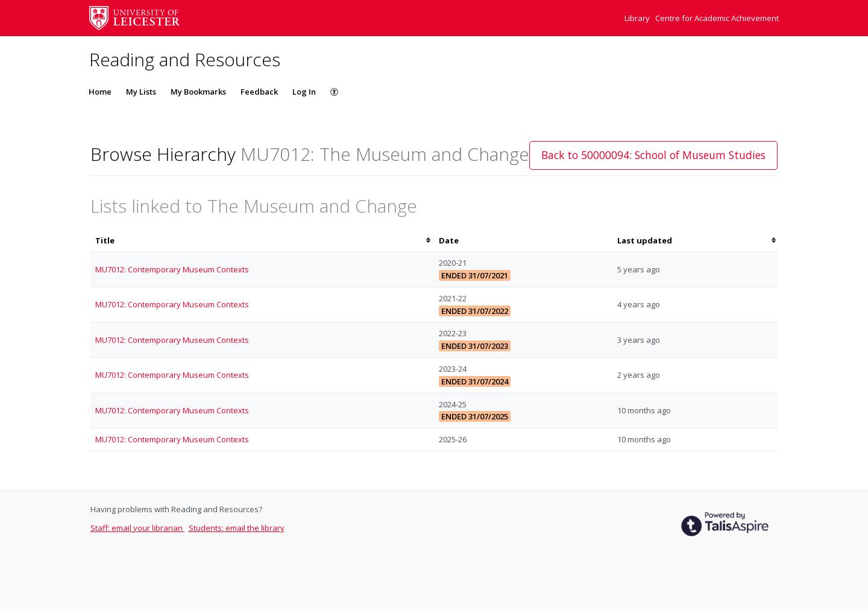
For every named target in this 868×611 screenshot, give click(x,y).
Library (638, 18)
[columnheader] (262, 241)
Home (100, 92)
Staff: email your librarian (137, 528)
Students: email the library (237, 528)
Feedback (259, 92)
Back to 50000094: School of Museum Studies (653, 155)
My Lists (141, 92)
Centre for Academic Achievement (717, 18)
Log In (304, 92)
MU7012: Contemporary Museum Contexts (172, 269)
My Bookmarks (198, 92)
